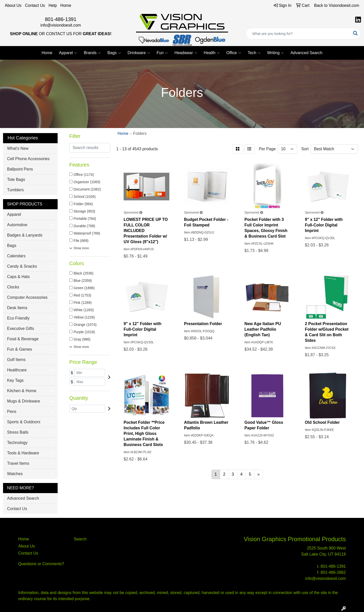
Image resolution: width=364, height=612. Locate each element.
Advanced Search (306, 53)
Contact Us (35, 5)
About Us (13, 5)
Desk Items (17, 308)
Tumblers (15, 190)
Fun (162, 53)
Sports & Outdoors (24, 422)
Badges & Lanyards (25, 235)
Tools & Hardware (23, 453)
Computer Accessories (27, 297)
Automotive (17, 225)
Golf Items (16, 360)
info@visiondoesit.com (61, 25)
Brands (92, 53)
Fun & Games (20, 349)
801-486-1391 (61, 19)
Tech (254, 53)
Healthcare (17, 370)
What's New (18, 148)
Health (212, 53)
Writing (276, 53)
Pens (12, 411)
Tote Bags (16, 180)
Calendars (16, 256)
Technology (17, 443)
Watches (15, 474)
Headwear (186, 53)
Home (66, 5)
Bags (114, 53)
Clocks (13, 287)
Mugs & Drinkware (24, 401)
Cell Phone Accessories (28, 159)
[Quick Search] (298, 34)
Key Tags (15, 380)
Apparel (68, 53)
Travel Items (18, 463)
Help (53, 5)
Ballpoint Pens (20, 169)
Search (80, 539)
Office (234, 53)
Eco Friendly (18, 318)
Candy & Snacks (22, 266)
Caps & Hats (18, 277)
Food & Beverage (23, 339)
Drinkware (139, 53)
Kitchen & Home (22, 391)
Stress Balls (18, 432)
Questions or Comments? (41, 564)
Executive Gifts (21, 329)
